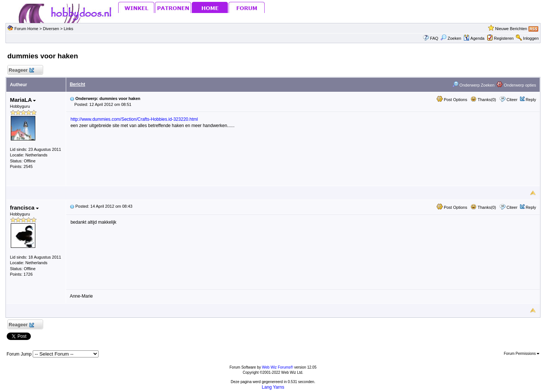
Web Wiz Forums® (278, 367)
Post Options (452, 100)
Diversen (51, 29)
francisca (24, 208)
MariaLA (23, 100)
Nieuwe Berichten (511, 29)
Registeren (504, 38)
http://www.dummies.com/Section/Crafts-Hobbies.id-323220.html (134, 119)
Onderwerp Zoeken (473, 85)
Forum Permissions (521, 354)
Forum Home (26, 29)
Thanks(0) (483, 100)
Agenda (474, 38)
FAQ (434, 38)
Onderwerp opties (516, 85)
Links (68, 29)
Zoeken (451, 38)
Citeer (512, 100)
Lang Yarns (273, 387)
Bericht (77, 84)
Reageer (21, 70)
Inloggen (531, 38)
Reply (531, 100)
